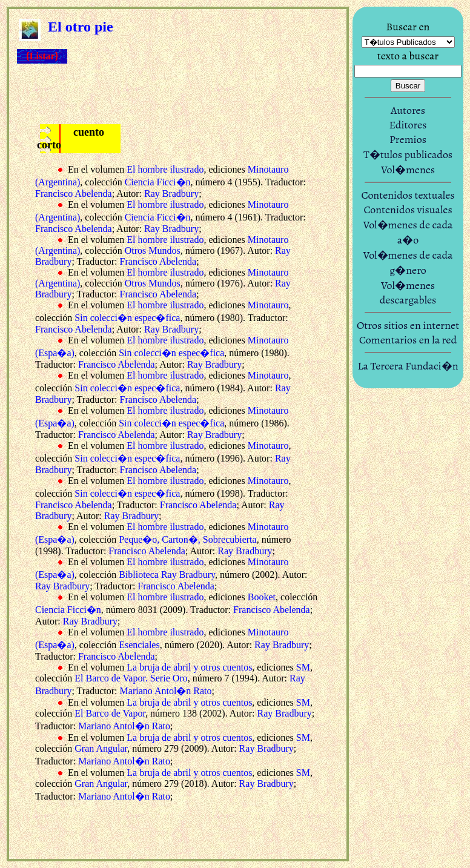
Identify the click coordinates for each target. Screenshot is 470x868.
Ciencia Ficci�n (158, 182)
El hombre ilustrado (165, 169)
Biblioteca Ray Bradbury (167, 575)
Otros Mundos (153, 250)
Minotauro (268, 305)
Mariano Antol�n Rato (166, 691)
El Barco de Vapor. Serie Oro (131, 678)
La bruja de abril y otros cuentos (189, 667)
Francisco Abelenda (74, 194)
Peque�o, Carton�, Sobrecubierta (188, 539)
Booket (262, 597)
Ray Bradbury (171, 194)
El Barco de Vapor (110, 713)
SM (303, 667)
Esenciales (139, 645)
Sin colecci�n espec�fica (127, 318)
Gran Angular (101, 748)
